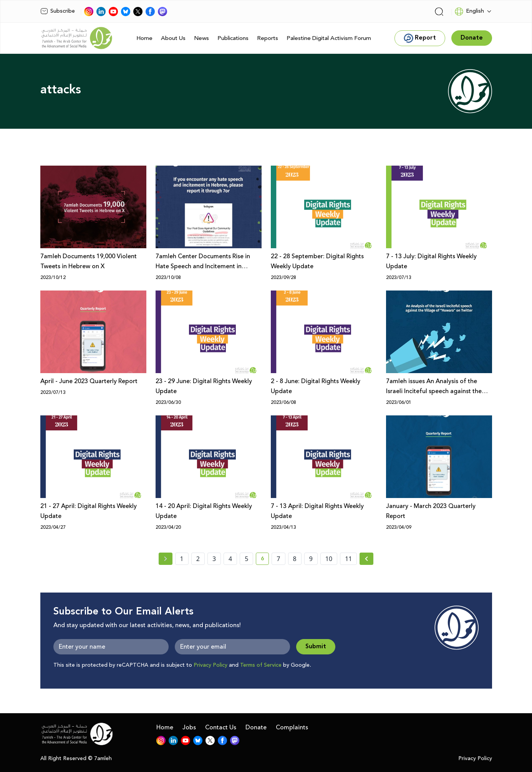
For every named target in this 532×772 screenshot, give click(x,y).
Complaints (292, 727)
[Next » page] (366, 559)
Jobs (189, 727)
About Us (173, 38)
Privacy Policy (210, 665)
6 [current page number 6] (265, 560)
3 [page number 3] (214, 559)
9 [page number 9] (311, 559)
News (201, 38)
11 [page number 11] (348, 559)
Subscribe (58, 11)
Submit (316, 647)
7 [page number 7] (278, 559)
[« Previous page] (166, 559)
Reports (268, 38)
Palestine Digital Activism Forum (329, 38)
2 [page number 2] (198, 559)
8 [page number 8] (295, 559)
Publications (233, 38)
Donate (256, 727)
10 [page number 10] (329, 559)
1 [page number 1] (182, 559)
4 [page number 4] (230, 559)
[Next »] (367, 559)
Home (144, 38)
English (469, 12)
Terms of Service (261, 665)
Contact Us (221, 727)
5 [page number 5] (246, 559)
